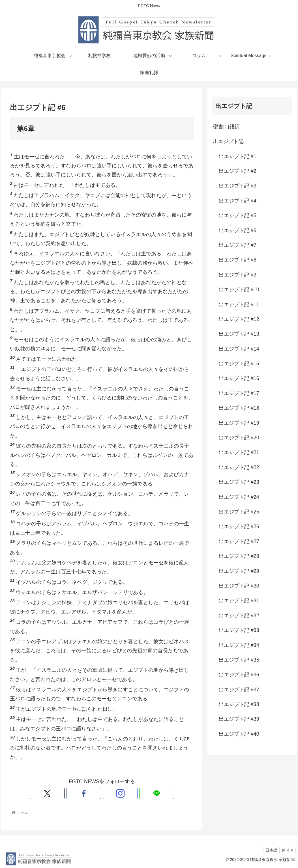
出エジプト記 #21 (239, 452)
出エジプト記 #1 (238, 156)
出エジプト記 (228, 141)
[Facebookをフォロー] (95, 793)
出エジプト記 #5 (238, 215)
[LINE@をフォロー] (121, 793)
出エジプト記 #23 (239, 482)
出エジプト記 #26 (239, 526)
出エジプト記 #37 (239, 690)
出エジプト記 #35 (239, 660)
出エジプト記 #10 (239, 290)
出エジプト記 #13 (239, 334)
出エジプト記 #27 (239, 541)
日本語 (269, 850)
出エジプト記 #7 (238, 245)
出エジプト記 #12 (239, 319)
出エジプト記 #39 (239, 719)
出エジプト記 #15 (239, 364)
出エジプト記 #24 (239, 497)
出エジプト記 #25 (239, 512)
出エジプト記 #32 (239, 616)
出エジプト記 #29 (239, 571)
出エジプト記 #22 (239, 467)
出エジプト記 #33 (239, 630)
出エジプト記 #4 (238, 201)
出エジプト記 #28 (239, 556)
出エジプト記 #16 (239, 378)
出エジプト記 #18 (239, 408)
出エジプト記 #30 (239, 586)
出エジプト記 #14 (239, 349)
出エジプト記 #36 (239, 675)
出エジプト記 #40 (239, 734)
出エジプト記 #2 (238, 171)
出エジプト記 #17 (239, 393)
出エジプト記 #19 (239, 423)
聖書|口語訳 (227, 127)
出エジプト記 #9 (238, 275)
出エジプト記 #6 (238, 230)
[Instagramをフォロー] (108, 793)
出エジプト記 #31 (239, 601)
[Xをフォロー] (82, 793)
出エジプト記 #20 (239, 438)
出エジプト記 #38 (239, 704)
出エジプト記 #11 (239, 305)
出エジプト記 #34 (239, 645)
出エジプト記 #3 (238, 186)
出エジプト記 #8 (238, 260)
